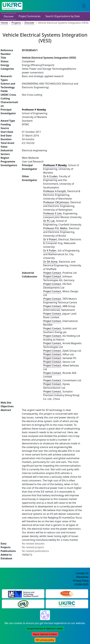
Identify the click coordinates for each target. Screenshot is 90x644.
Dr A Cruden (50, 176)
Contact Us (82, 573)
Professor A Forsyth (55, 191)
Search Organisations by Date (63, 16)
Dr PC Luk (49, 221)
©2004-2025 (81, 584)
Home (4, 23)
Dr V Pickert (50, 239)
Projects (16, 23)
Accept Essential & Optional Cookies (45, 628)
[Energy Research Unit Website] (23, 604)
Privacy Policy (81, 581)
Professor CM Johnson (56, 202)
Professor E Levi (52, 213)
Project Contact (52, 273)
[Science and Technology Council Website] (23, 593)
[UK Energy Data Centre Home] (12, 6)
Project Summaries (29, 16)
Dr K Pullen (50, 251)
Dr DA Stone (50, 262)
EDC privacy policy (45, 640)
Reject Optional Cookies (45, 634)
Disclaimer (82, 577)
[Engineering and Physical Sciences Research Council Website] (67, 593)
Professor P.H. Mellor (55, 228)
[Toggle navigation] (84, 6)
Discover (9, 16)
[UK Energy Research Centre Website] (67, 604)
